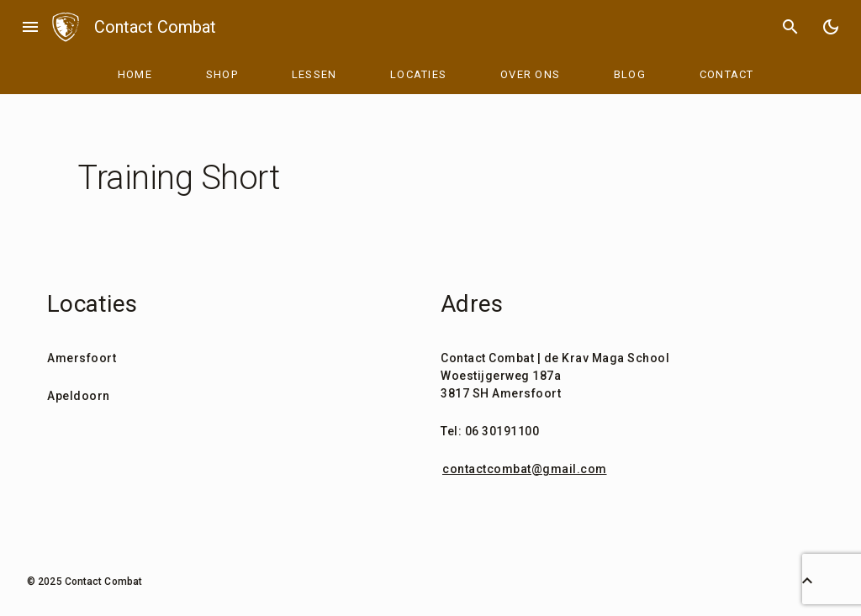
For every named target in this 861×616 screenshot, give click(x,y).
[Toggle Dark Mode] (831, 27)
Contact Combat (155, 27)
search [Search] (790, 27)
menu (30, 27)
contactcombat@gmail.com (525, 469)
